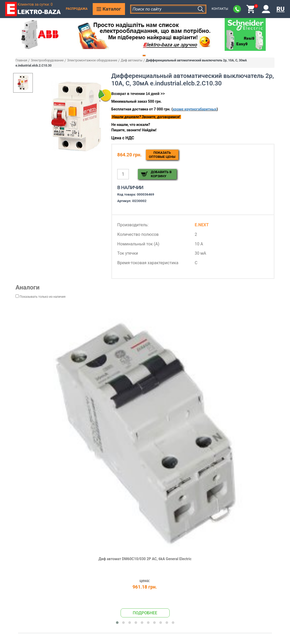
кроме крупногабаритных (195, 109)
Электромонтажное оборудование (92, 60)
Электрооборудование (47, 60)
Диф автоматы (132, 60)
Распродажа (77, 9)
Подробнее (145, 613)
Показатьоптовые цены (162, 155)
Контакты (220, 9)
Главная (21, 60)
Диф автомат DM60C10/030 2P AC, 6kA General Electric (145, 559)
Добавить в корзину (161, 174)
